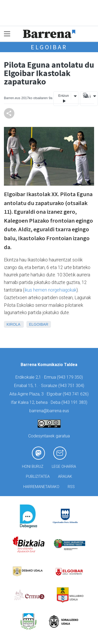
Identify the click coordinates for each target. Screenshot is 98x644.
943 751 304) (72, 386)
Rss (71, 487)
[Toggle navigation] (7, 34)
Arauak (65, 477)
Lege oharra (64, 467)
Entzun (64, 98)
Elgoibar (49, 47)
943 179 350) (71, 377)
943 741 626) (76, 394)
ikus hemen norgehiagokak (50, 290)
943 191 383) (75, 402)
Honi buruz (33, 467)
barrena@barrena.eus (49, 411)
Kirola (13, 324)
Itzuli (86, 96)
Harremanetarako (41, 487)
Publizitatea (38, 477)
